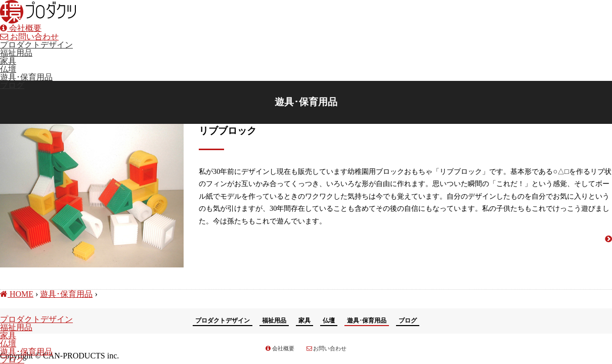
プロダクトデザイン (36, 45)
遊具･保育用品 (26, 77)
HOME (17, 294)
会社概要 (21, 28)
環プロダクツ (38, 12)
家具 (8, 61)
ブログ (12, 85)
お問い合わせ (29, 37)
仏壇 (8, 69)
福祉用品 (16, 53)
